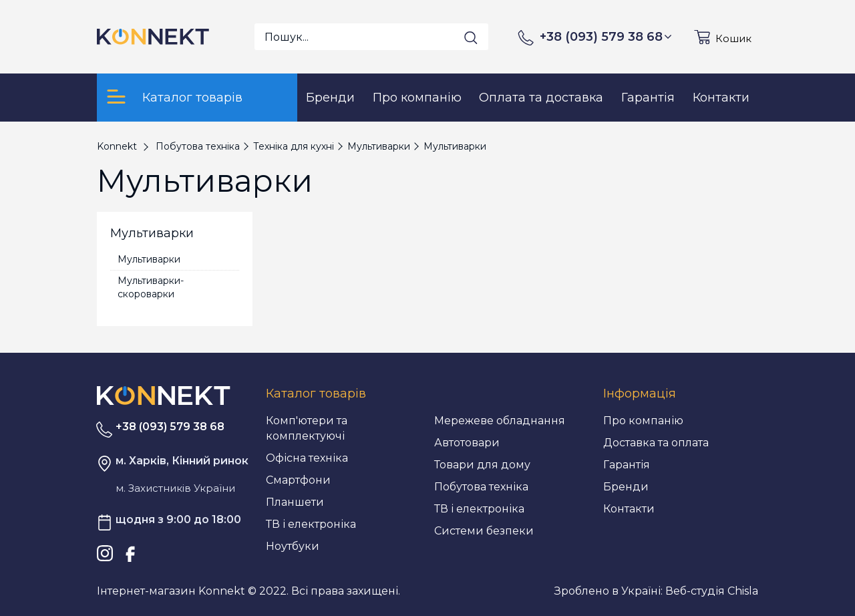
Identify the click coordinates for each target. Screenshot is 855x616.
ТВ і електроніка (311, 524)
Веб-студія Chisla (712, 591)
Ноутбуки (293, 546)
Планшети (295, 502)
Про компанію (643, 421)
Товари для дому (482, 465)
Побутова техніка (481, 487)
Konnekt (117, 146)
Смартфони (298, 480)
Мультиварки (149, 259)
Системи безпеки (484, 531)
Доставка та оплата (656, 443)
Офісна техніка (307, 458)
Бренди (626, 487)
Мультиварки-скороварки (151, 287)
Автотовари (467, 443)
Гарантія (627, 465)
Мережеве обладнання (500, 421)
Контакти (629, 509)
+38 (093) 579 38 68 (606, 37)
